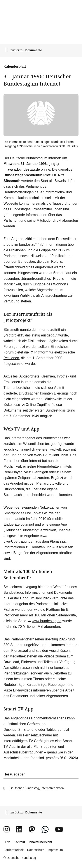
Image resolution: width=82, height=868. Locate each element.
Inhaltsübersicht (40, 842)
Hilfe (7, 842)
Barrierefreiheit (14, 850)
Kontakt (19, 842)
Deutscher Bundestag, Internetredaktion (37, 788)
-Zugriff (34, 405)
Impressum (55, 850)
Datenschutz (36, 850)
